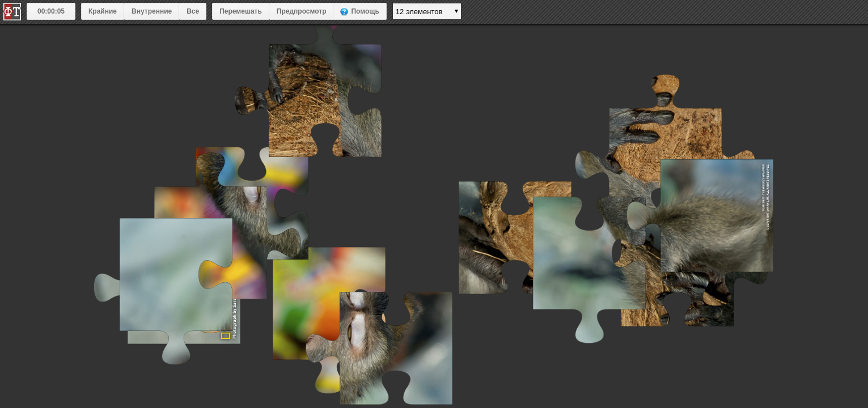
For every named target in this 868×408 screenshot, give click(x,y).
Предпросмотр (302, 11)
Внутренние (152, 11)
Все (193, 11)
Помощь (365, 11)
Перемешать (241, 11)
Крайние (103, 11)
